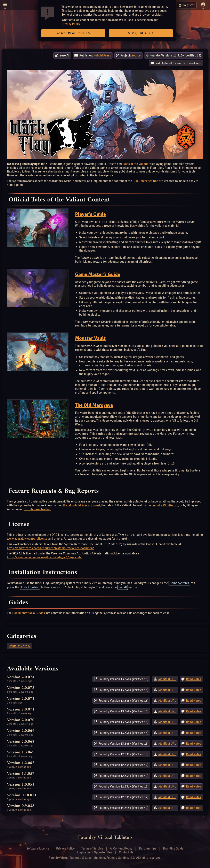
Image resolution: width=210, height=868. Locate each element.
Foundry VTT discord (165, 505)
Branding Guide (173, 848)
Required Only (141, 33)
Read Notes (194, 679)
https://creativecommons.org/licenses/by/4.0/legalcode (44, 557)
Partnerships (148, 848)
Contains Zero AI (20, 646)
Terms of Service (92, 848)
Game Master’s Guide (98, 274)
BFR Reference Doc (145, 181)
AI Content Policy (121, 848)
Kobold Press (102, 55)
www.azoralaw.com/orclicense (27, 539)
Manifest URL (167, 679)
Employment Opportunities (95, 852)
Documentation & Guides (29, 613)
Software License (38, 848)
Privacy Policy (71, 24)
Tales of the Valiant (135, 164)
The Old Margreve (94, 405)
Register (187, 5)
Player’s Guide (90, 214)
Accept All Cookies (73, 33)
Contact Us (126, 852)
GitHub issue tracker (37, 509)
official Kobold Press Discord (81, 505)
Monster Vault (90, 338)
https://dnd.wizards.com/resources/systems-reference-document (50, 548)
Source (136, 55)
